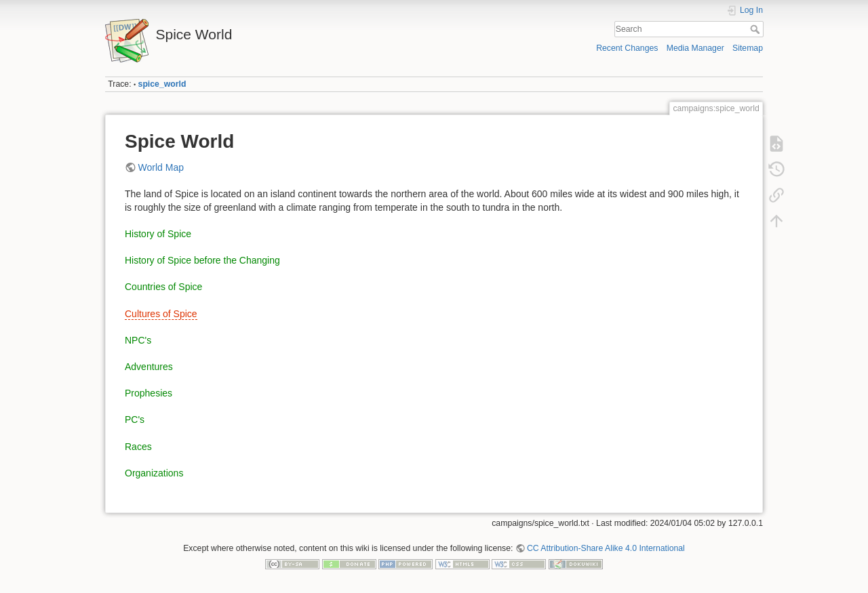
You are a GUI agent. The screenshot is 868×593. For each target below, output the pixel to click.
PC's (135, 420)
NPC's (138, 340)
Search (756, 29)
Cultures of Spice (161, 314)
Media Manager (695, 48)
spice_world (162, 84)
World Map (161, 167)
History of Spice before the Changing (202, 260)
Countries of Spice (163, 287)
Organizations (154, 473)
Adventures (149, 367)
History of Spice (158, 234)
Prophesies (149, 393)
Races (138, 447)
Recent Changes (627, 48)
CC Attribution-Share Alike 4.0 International (606, 548)
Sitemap (748, 48)
